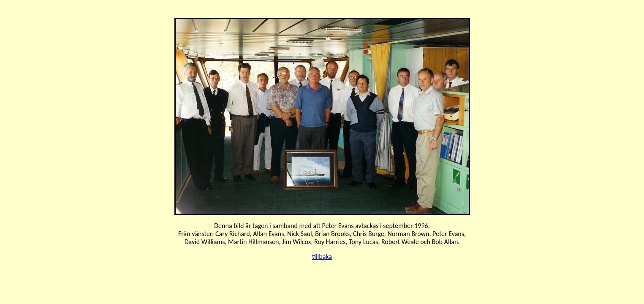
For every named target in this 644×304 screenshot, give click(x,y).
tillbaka (322, 256)
